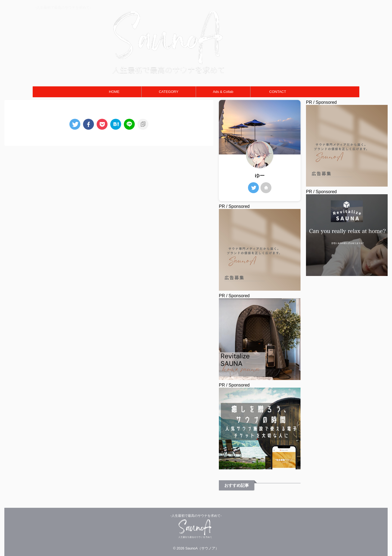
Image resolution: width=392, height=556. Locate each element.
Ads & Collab (223, 92)
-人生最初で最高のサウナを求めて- (196, 516)
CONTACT (278, 92)
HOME (114, 92)
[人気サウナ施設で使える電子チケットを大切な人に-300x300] (260, 467)
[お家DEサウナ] (260, 377)
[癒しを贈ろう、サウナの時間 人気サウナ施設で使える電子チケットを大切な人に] (347, 273)
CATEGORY (169, 92)
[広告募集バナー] (347, 184)
